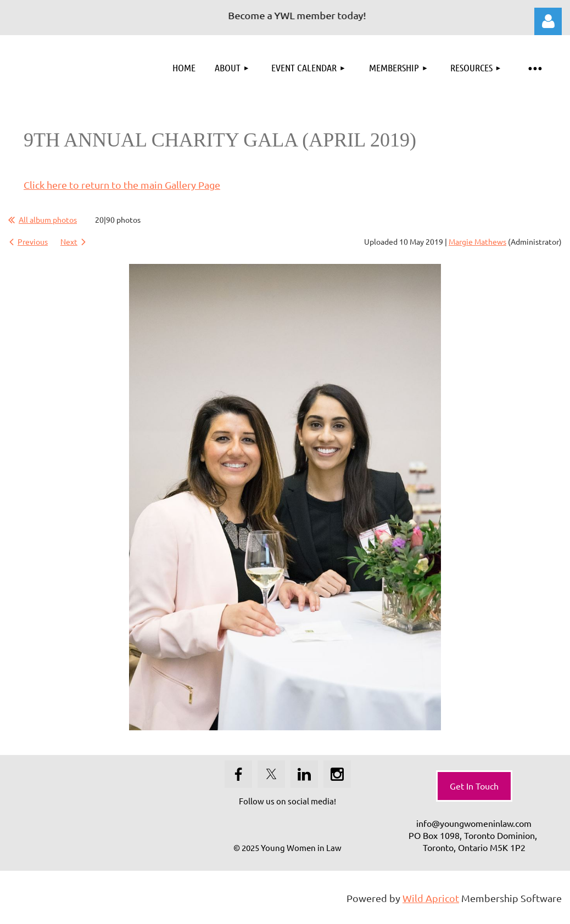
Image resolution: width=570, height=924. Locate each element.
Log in (548, 21)
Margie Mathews (477, 241)
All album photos (48, 219)
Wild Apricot (431, 898)
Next (69, 241)
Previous (33, 241)
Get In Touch (474, 786)
